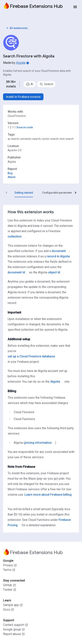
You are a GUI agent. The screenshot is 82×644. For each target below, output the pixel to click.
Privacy (10, 565)
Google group (14, 629)
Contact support (16, 625)
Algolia (21, 63)
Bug (10, 173)
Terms (9, 570)
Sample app (13, 605)
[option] (30, 84)
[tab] (24, 193)
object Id (54, 272)
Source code (25, 127)
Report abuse (14, 634)
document (59, 251)
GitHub (9, 585)
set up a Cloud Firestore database (31, 356)
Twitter (10, 590)
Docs (8, 610)
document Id (16, 272)
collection (15, 236)
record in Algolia (58, 256)
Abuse (12, 177)
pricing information (38, 443)
